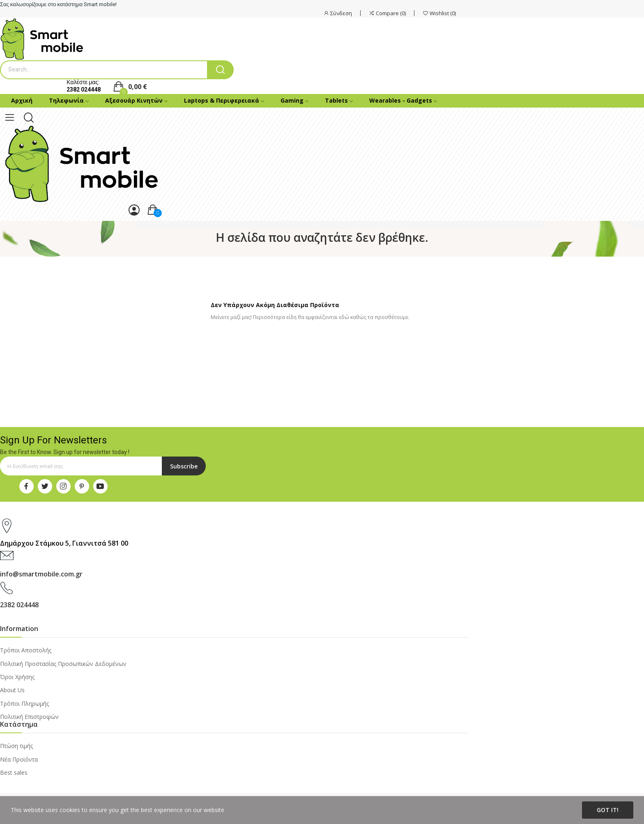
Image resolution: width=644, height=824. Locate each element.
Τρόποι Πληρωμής (24, 703)
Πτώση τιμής (16, 746)
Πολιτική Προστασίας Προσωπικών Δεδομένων (63, 664)
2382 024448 (84, 90)
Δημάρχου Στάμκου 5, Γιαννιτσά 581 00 (64, 543)
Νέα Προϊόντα (19, 759)
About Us (12, 690)
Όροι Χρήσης (17, 677)
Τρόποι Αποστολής (26, 650)
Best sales (14, 772)
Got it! (608, 810)
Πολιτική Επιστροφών (29, 717)
